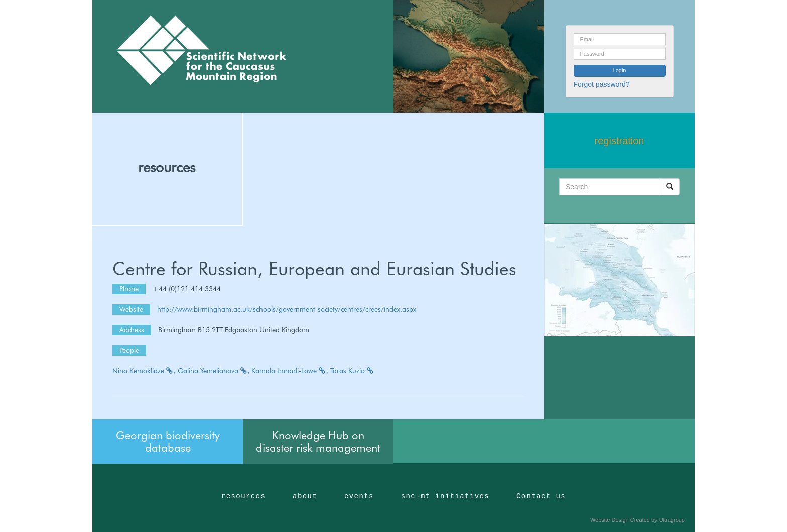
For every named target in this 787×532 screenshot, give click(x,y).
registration (620, 141)
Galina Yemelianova (214, 371)
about (305, 496)
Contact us (541, 496)
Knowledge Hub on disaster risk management (318, 441)
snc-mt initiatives (445, 496)
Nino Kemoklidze (144, 371)
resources (167, 167)
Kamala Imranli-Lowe (290, 371)
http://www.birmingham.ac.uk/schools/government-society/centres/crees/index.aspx (287, 309)
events (359, 496)
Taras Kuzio (352, 371)
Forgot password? (602, 84)
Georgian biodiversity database (168, 441)
